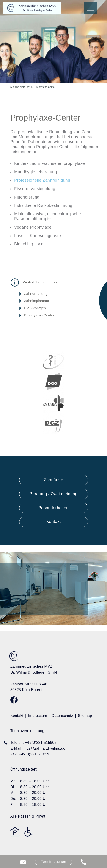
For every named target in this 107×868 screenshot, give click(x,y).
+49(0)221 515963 (41, 742)
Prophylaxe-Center (39, 315)
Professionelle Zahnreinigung (42, 180)
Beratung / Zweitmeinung (53, 494)
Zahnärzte (53, 480)
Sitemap (85, 716)
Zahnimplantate (37, 301)
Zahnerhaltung (36, 294)
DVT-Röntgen (35, 308)
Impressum (38, 716)
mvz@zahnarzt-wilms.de (44, 748)
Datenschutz (62, 716)
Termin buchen (53, 862)
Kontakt (54, 522)
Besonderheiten (54, 508)
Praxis (29, 87)
